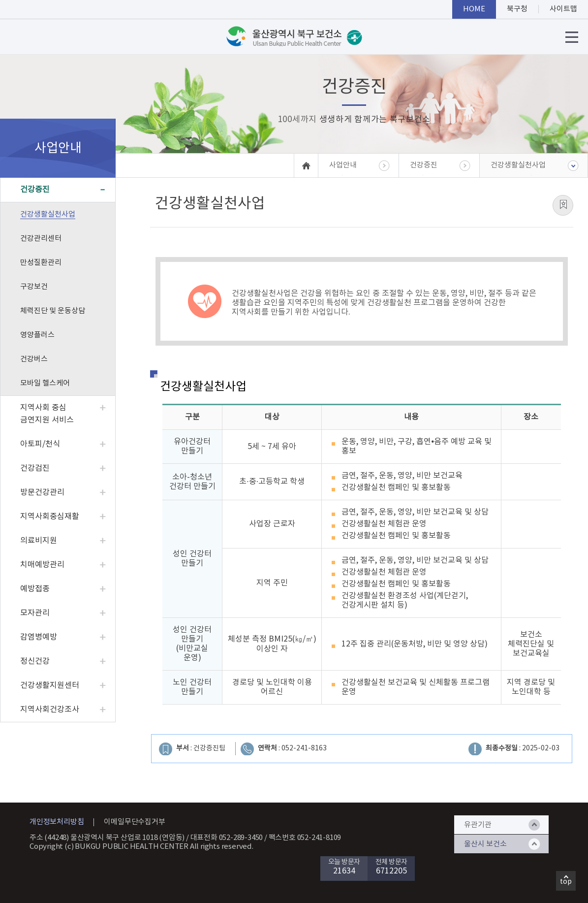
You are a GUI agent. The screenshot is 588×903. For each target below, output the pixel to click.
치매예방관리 (42, 565)
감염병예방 (39, 637)
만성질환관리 (41, 263)
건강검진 (35, 468)
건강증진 (35, 190)
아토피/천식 (40, 444)
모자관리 (35, 613)
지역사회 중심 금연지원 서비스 (47, 414)
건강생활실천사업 (48, 214)
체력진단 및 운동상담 (53, 311)
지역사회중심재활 (50, 516)
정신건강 (35, 661)
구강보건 (34, 287)
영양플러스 (37, 335)
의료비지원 (39, 541)
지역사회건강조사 (50, 709)
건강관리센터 (41, 239)
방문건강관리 (42, 492)
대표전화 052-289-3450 (227, 838)
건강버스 (34, 359)
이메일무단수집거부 (134, 822)
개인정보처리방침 (57, 822)
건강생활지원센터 (50, 685)
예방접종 (35, 589)
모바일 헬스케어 (45, 383)
